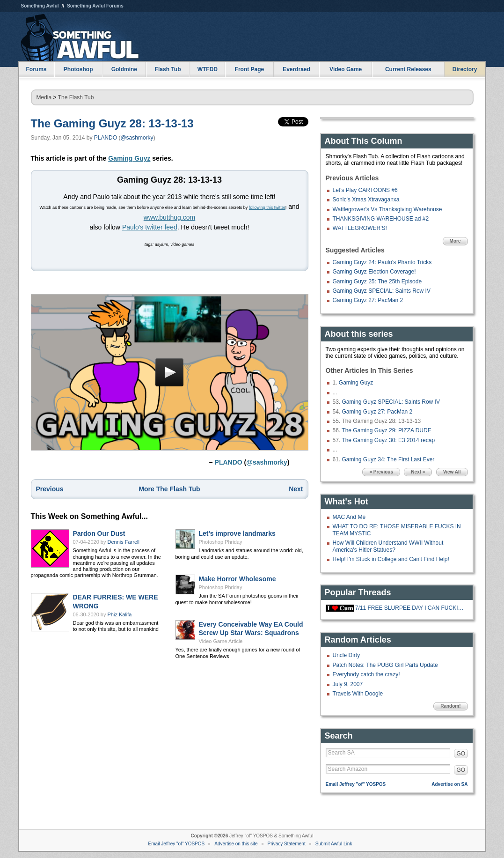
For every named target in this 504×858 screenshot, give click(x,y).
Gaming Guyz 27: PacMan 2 (368, 300)
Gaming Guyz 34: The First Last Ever (388, 459)
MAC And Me (349, 517)
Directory (465, 69)
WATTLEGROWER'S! (360, 228)
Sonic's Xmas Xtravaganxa (366, 200)
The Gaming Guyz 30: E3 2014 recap (388, 440)
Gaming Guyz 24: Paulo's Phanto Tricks (382, 262)
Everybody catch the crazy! (366, 674)
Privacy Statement (287, 844)
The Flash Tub (76, 97)
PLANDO (106, 138)
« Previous (381, 472)
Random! (450, 706)
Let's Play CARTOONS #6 (365, 190)
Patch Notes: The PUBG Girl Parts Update (385, 665)
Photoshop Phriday (221, 542)
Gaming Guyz (129, 158)
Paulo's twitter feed (150, 227)
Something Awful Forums (95, 6)
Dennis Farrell (124, 542)
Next (296, 489)
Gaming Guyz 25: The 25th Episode (377, 281)
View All (452, 472)
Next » (418, 472)
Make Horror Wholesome (237, 579)
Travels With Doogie (358, 694)
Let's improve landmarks (237, 533)
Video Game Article (221, 641)
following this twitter (267, 207)
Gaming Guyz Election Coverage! (374, 272)
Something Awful (40, 6)
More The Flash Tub (169, 489)
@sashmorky (137, 138)
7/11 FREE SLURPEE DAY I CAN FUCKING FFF (410, 608)
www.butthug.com (170, 217)
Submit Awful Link (334, 844)
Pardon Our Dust (99, 533)
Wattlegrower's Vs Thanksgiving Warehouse (387, 209)
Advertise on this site (236, 844)
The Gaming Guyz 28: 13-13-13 (112, 123)
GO (461, 754)
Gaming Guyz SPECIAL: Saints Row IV (382, 291)
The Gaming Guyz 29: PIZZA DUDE (386, 430)
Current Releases (408, 69)
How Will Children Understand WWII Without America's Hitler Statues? (388, 546)
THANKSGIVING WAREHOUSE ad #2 (381, 219)
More (455, 241)
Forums (36, 69)
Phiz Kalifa (120, 614)
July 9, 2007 (348, 684)
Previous (50, 489)
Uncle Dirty (347, 655)
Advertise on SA (449, 784)
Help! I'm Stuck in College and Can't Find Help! (391, 559)
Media (44, 97)
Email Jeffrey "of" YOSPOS (356, 784)
